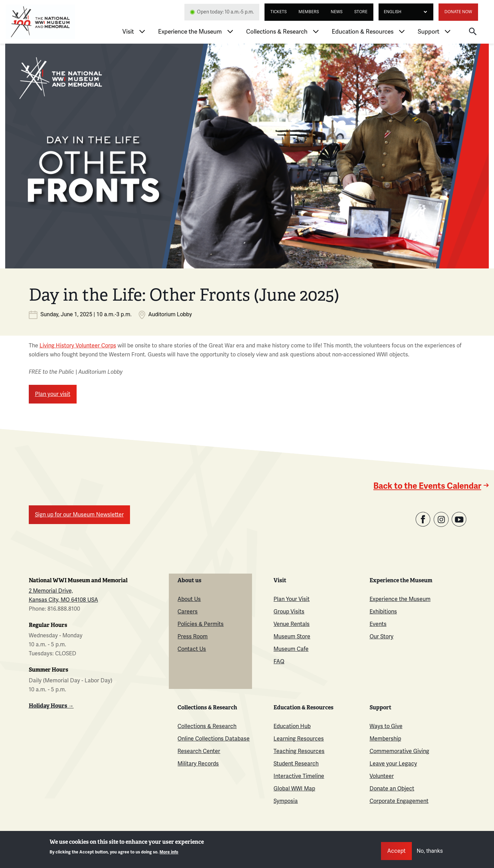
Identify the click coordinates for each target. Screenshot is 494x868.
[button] (473, 31)
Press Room (193, 637)
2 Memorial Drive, (51, 591)
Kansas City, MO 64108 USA (63, 600)
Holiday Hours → (51, 706)
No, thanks (430, 851)
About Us (189, 599)
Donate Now (458, 12)
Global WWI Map (294, 789)
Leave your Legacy (393, 764)
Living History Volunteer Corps (78, 346)
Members (309, 12)
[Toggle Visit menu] (142, 32)
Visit (128, 32)
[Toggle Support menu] (448, 32)
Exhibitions (383, 612)
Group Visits (289, 612)
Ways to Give (386, 726)
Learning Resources (299, 739)
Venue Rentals (292, 624)
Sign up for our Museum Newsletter (79, 515)
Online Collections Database (214, 739)
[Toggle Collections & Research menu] (316, 32)
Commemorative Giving (399, 751)
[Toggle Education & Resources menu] (402, 32)
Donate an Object (392, 789)
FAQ (279, 662)
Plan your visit (53, 394)
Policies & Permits (201, 624)
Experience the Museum (190, 32)
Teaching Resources (299, 751)
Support (428, 32)
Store (361, 12)
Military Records (198, 764)
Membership (385, 739)
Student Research (296, 764)
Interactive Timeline (299, 776)
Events (378, 624)
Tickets (279, 12)
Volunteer (382, 776)
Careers (188, 612)
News (337, 12)
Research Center (199, 751)
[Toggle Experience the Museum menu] (230, 32)
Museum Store (292, 637)
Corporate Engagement (399, 801)
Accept (396, 851)
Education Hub (292, 726)
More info (169, 852)
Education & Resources (363, 32)
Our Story (382, 637)
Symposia (286, 801)
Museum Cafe (291, 649)
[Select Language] (403, 12)
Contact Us (192, 649)
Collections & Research (277, 32)
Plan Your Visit (292, 599)
